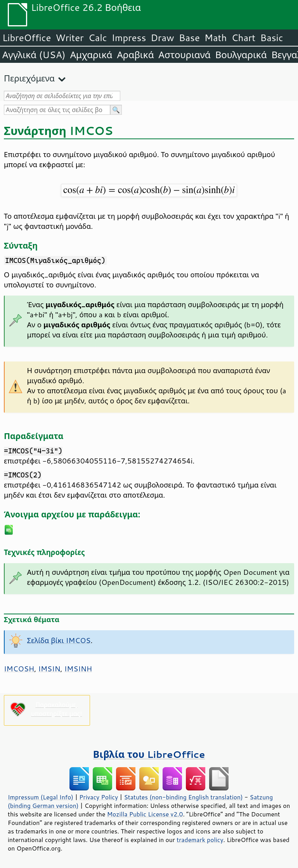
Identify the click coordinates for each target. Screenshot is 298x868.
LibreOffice (27, 38)
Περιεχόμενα (29, 78)
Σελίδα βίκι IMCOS (59, 640)
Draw (162, 38)
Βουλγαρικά (241, 55)
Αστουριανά (185, 55)
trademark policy (200, 840)
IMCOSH (19, 669)
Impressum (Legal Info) (41, 797)
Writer (69, 38)
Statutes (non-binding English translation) (183, 797)
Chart (243, 38)
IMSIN (49, 669)
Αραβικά (135, 55)
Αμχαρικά (91, 55)
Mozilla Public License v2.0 (145, 814)
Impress (129, 38)
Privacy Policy (99, 797)
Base (189, 38)
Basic (271, 38)
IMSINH (78, 669)
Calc (98, 38)
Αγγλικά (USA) (34, 55)
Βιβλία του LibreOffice (149, 754)
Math (216, 38)
